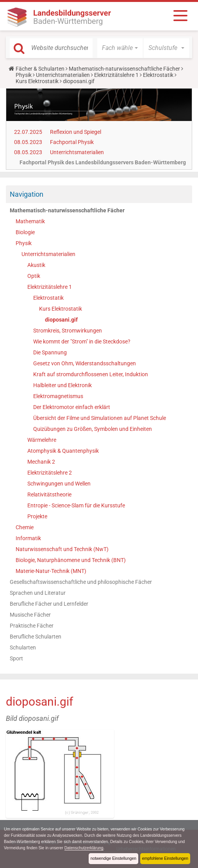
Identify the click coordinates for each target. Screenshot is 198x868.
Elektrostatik (158, 75)
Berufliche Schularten (36, 637)
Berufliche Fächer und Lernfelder (49, 604)
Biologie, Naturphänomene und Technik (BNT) (71, 560)
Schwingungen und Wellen (59, 484)
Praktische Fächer (32, 626)
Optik (34, 276)
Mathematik (30, 221)
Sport (16, 658)
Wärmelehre (42, 440)
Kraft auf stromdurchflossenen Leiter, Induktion (91, 374)
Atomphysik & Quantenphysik (63, 451)
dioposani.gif (61, 320)
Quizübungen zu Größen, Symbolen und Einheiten (93, 429)
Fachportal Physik (72, 142)
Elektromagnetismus (58, 396)
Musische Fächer (30, 615)
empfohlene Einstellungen (164, 858)
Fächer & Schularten (40, 69)
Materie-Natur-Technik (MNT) (51, 571)
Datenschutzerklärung (148, 848)
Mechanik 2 (41, 462)
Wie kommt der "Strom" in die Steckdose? (82, 342)
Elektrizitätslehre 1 (116, 75)
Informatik (28, 538)
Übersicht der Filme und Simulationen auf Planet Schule (100, 418)
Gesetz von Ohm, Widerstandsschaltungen (85, 363)
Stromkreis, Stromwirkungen (68, 331)
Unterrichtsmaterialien (63, 75)
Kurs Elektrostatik (37, 81)
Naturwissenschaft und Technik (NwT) (62, 549)
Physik (24, 75)
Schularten (23, 647)
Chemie (25, 527)
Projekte (37, 516)
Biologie (25, 232)
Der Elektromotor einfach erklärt (72, 407)
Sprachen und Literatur (38, 593)
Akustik (36, 265)
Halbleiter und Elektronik (62, 385)
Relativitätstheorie (49, 494)
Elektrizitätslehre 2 (50, 473)
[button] (120, 48)
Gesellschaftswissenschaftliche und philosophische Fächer (81, 582)
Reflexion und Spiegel (76, 132)
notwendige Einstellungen (110, 858)
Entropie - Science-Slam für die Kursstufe (76, 505)
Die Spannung (50, 352)
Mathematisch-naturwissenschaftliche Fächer (124, 69)
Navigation (27, 194)
